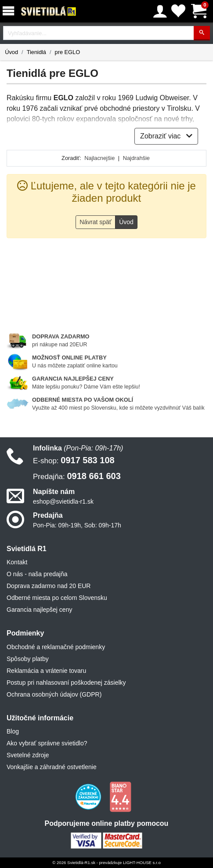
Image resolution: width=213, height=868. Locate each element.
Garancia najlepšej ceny (39, 610)
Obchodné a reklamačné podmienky (56, 647)
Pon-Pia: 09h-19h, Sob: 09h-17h (77, 525)
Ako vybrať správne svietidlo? (47, 743)
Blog (13, 731)
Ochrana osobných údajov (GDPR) (54, 694)
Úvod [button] (126, 222)
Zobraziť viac (166, 136)
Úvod (11, 52)
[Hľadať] (202, 33)
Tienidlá (36, 52)
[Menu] (10, 11)
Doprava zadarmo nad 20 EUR (49, 586)
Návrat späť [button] (96, 222)
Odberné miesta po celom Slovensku (57, 598)
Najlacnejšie (99, 158)
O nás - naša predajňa (37, 574)
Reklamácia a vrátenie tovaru (46, 671)
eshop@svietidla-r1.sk (63, 501)
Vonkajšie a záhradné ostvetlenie (52, 767)
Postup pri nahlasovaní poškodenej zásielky (66, 683)
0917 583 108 (74, 460)
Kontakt (17, 562)
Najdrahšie (136, 158)
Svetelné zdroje (28, 755)
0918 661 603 (77, 476)
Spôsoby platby (28, 659)
